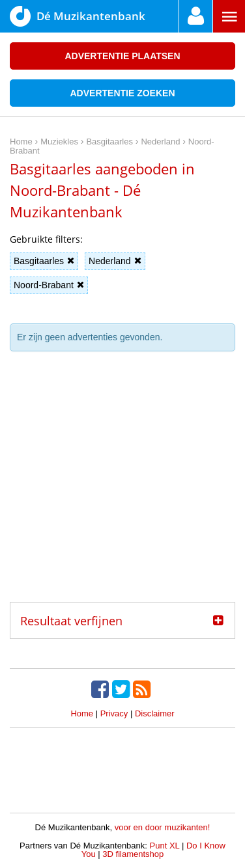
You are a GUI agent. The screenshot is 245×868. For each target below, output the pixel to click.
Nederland (115, 261)
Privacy (114, 713)
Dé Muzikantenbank (78, 16)
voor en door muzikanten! (163, 827)
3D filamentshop (133, 854)
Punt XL (165, 846)
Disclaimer (155, 713)
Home (82, 713)
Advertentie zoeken (122, 93)
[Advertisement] (122, 481)
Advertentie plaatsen (122, 56)
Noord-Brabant (49, 285)
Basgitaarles (44, 261)
